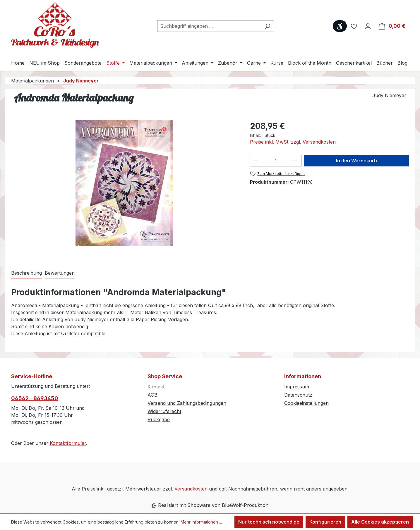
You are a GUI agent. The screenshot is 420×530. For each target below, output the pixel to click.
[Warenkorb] (392, 26)
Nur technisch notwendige (269, 522)
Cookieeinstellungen (306, 403)
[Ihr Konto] (368, 26)
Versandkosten (191, 489)
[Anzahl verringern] (256, 161)
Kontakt (156, 387)
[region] (125, 183)
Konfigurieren (325, 522)
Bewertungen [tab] (60, 273)
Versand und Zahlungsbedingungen (187, 403)
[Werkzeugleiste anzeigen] (340, 26)
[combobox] (209, 26)
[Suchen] (267, 26)
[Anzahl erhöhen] (295, 161)
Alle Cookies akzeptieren (380, 522)
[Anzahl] (276, 161)
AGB (152, 395)
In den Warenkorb (356, 161)
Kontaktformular (68, 443)
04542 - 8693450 (35, 398)
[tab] (26, 273)
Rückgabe (159, 419)
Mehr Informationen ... (201, 522)
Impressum (297, 387)
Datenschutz (298, 395)
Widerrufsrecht (164, 411)
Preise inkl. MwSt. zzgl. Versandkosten (293, 142)
